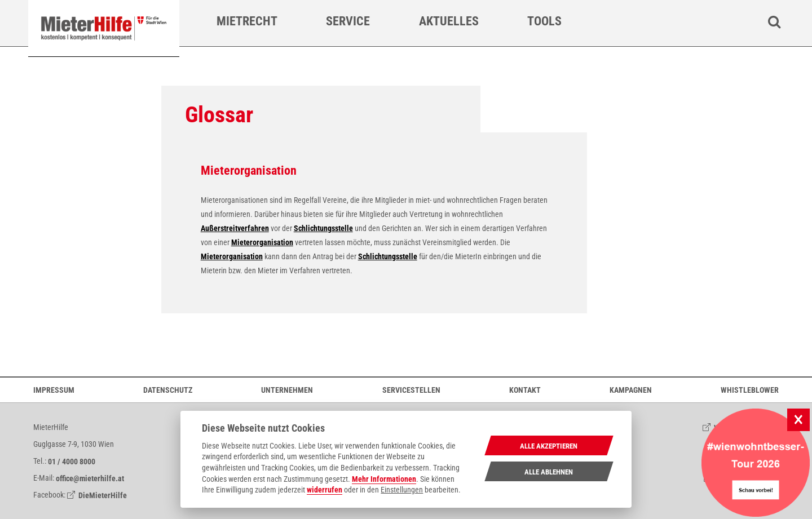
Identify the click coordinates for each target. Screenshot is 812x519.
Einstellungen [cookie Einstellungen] (402, 490)
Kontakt (525, 389)
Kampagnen (631, 389)
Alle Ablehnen (549, 472)
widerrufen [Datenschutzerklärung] (325, 490)
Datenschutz (168, 389)
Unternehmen (287, 389)
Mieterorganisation (262, 242)
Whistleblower (750, 389)
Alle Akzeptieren (549, 446)
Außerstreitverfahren (235, 228)
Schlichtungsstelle (323, 228)
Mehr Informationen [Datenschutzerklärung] (384, 479)
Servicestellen (411, 389)
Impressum (54, 389)
